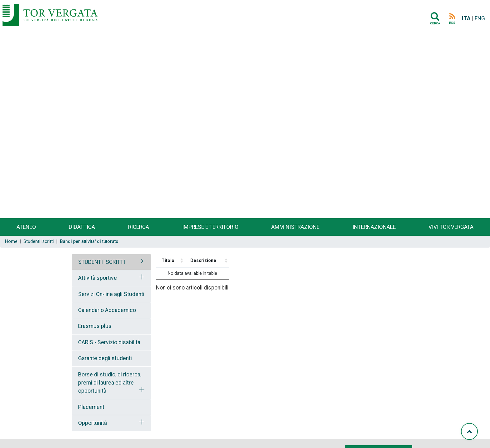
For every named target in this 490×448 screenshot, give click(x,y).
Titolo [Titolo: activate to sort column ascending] (168, 260)
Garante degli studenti (105, 358)
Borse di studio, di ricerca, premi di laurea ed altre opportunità (110, 383)
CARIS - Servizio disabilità (109, 342)
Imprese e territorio (210, 227)
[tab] (111, 262)
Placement (91, 407)
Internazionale (374, 227)
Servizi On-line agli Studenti (111, 294)
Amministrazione (295, 227)
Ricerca (139, 227)
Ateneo (26, 227)
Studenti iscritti (39, 242)
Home (11, 242)
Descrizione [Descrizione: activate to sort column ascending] (203, 260)
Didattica (82, 227)
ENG (480, 18)
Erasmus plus (95, 326)
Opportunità (92, 423)
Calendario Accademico (107, 310)
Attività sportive (97, 278)
